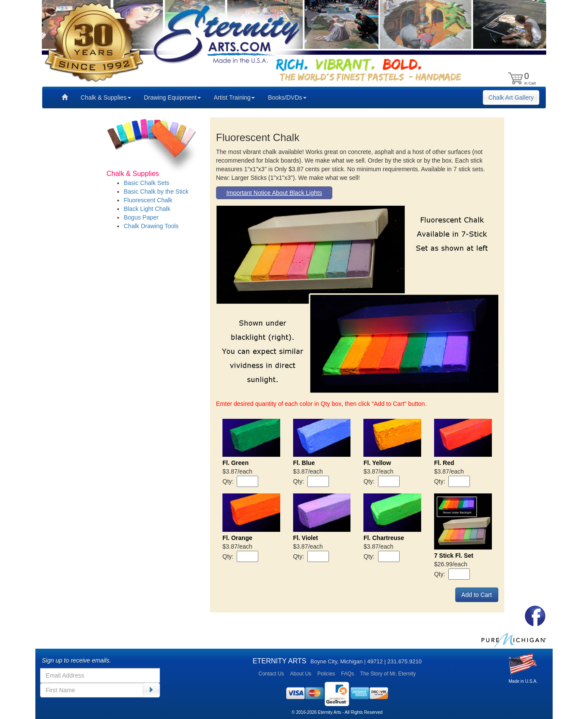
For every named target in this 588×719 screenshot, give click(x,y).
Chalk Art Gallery (511, 97)
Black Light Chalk (147, 209)
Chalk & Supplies (106, 97)
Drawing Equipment (172, 97)
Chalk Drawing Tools (151, 226)
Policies (326, 674)
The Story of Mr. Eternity (388, 674)
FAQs (347, 674)
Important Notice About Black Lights (274, 193)
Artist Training (235, 97)
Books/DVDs (287, 97)
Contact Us (271, 674)
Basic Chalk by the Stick (156, 192)
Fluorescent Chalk (148, 200)
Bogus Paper (141, 217)
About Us (301, 674)
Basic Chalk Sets (147, 183)
